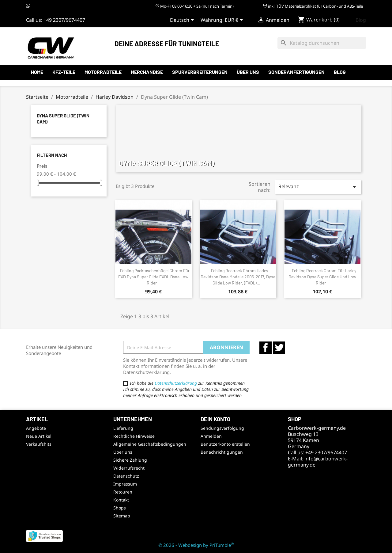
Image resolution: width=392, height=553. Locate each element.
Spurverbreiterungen (200, 72)
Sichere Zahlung (130, 460)
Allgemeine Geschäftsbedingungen (150, 444)
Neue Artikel (39, 436)
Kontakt (121, 500)
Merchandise (147, 72)
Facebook (266, 348)
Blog (361, 20)
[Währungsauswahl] (235, 21)
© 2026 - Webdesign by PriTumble (196, 545)
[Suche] (322, 43)
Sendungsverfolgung (222, 428)
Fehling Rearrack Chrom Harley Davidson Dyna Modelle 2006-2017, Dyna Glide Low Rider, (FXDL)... (238, 277)
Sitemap (122, 516)
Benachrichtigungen (222, 452)
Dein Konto (215, 419)
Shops (120, 508)
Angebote (36, 428)
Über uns (248, 72)
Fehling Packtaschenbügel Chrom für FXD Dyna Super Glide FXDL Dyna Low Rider (154, 277)
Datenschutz (126, 476)
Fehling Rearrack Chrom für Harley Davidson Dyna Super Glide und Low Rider (322, 277)
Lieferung (123, 428)
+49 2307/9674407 (64, 20)
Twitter (279, 348)
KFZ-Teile (64, 72)
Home (37, 72)
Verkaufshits (39, 444)
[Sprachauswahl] (183, 21)
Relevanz (318, 187)
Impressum (125, 484)
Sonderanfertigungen (296, 72)
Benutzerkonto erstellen (225, 444)
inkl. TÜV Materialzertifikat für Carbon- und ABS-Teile (313, 6)
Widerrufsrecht (129, 468)
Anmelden (211, 436)
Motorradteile (103, 72)
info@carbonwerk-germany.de (318, 462)
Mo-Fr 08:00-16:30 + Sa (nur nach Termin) (194, 6)
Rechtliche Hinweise (134, 436)
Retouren (123, 492)
